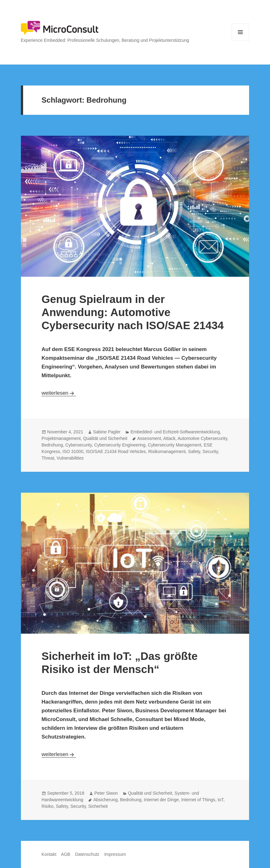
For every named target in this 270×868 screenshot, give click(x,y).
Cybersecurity (79, 445)
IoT (221, 800)
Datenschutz (87, 854)
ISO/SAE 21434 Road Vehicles (116, 451)
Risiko (47, 806)
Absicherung (106, 800)
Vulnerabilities (70, 458)
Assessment (149, 438)
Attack (169, 438)
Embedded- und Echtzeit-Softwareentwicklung (175, 432)
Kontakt (49, 854)
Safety (194, 451)
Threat (48, 458)
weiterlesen (59, 393)
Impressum (115, 854)
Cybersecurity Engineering (120, 445)
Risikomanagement (167, 451)
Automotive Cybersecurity (202, 438)
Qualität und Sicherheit (105, 438)
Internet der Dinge (161, 800)
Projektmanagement (61, 438)
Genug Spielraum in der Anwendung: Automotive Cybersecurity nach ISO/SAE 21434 (133, 312)
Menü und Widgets (241, 41)
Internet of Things (198, 800)
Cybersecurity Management (175, 445)
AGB (66, 854)
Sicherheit (98, 806)
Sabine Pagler (107, 432)
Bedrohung (52, 445)
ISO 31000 (73, 451)
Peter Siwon (106, 793)
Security (210, 451)
